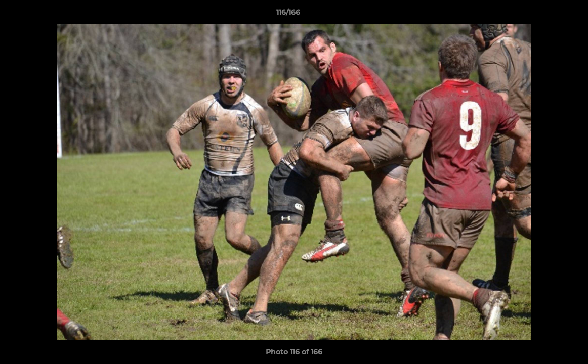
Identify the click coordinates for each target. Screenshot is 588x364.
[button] (545, 15)
